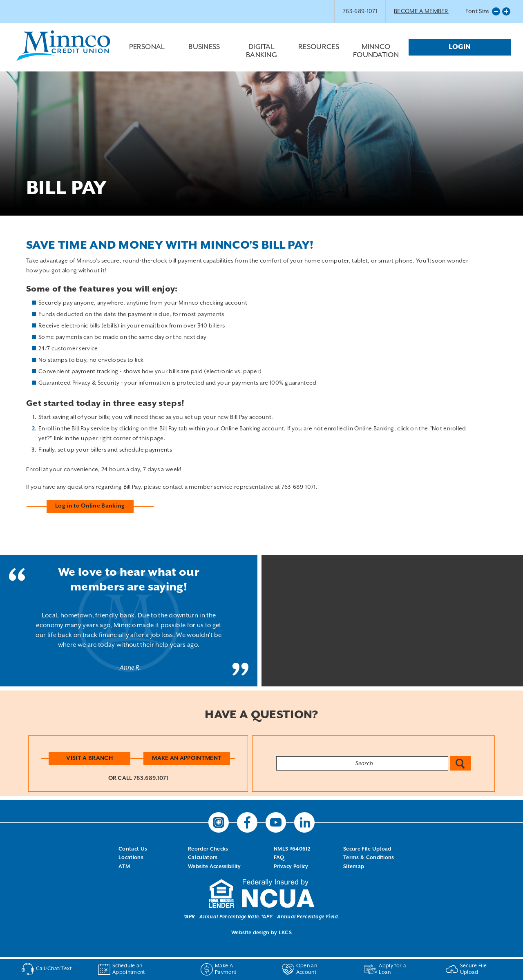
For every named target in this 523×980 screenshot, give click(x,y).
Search (460, 763)
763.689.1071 (151, 778)
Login (460, 47)
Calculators (203, 858)
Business (204, 53)
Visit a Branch (89, 758)
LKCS (285, 933)
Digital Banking (261, 55)
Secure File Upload (367, 849)
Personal (147, 53)
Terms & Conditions (369, 858)
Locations (131, 858)
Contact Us (133, 849)
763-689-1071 (360, 11)
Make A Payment (218, 969)
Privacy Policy (291, 867)
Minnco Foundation (376, 51)
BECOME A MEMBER (421, 11)
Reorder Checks (208, 849)
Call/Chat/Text (45, 969)
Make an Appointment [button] (187, 758)
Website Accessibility (215, 867)
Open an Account (299, 969)
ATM (124, 867)
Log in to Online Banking (90, 506)
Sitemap (354, 867)
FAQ (279, 858)
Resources (319, 53)
